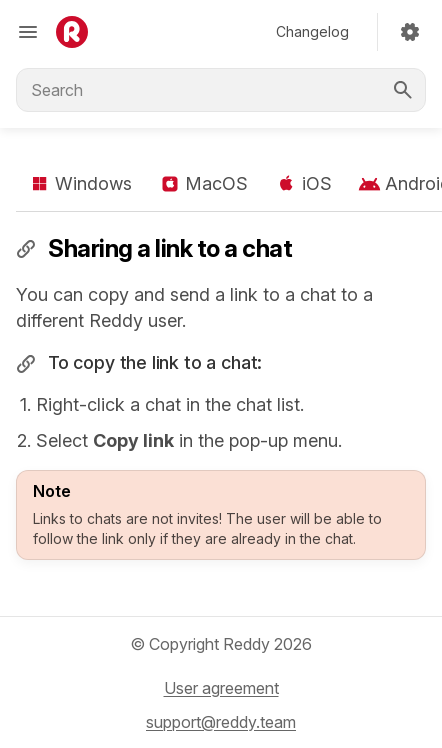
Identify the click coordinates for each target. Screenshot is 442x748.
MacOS (203, 184)
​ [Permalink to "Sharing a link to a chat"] (26, 248)
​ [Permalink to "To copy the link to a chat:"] (26, 364)
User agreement (221, 688)
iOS (302, 184)
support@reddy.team (221, 722)
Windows (80, 184)
